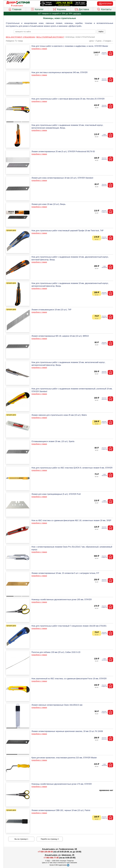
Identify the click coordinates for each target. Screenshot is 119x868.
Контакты (104, 9)
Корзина (59, 9)
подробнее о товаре (39, 49)
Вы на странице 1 (21, 839)
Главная (15, 9)
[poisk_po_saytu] (55, 32)
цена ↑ (92, 41)
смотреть (77, 14)
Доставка (82, 9)
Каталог (37, 9)
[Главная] (18, 3)
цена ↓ (100, 41)
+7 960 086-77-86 (51, 858)
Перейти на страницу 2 (50, 839)
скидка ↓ (109, 41)
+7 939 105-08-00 (45, 852)
